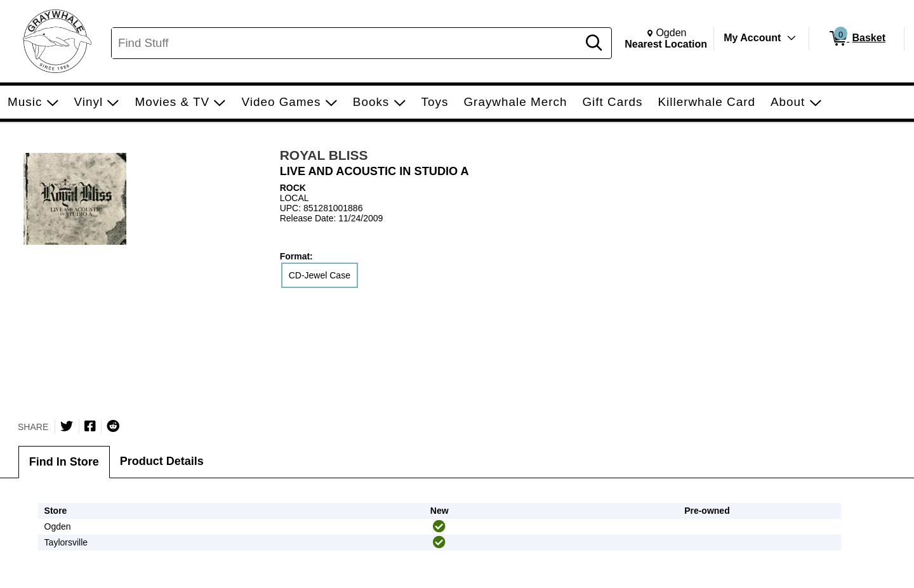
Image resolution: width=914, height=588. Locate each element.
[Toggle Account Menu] (791, 38)
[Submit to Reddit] (113, 426)
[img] (439, 526)
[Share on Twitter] (67, 426)
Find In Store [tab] (64, 462)
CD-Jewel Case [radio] (320, 275)
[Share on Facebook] (90, 426)
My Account (752, 38)
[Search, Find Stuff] (347, 43)
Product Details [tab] (162, 461)
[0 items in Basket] (857, 39)
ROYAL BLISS (324, 155)
